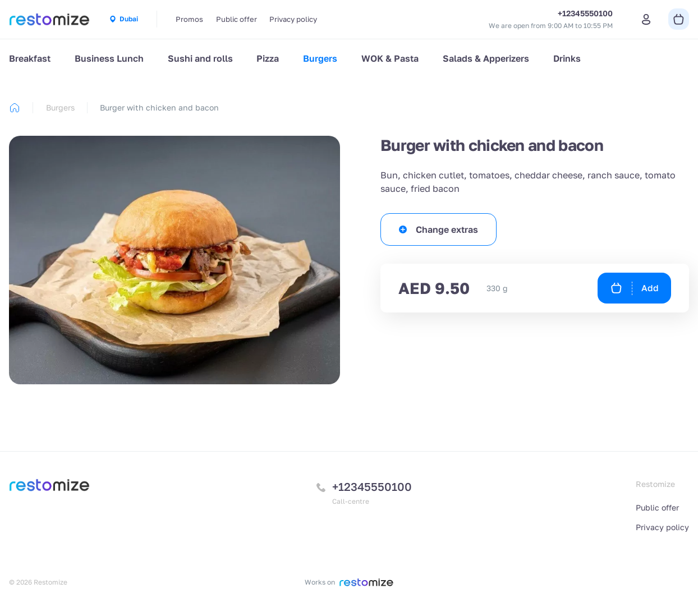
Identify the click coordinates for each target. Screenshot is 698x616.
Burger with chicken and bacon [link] (159, 107)
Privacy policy (293, 19)
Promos (189, 19)
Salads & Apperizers (486, 58)
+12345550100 (372, 486)
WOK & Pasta (390, 58)
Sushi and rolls (200, 58)
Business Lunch (109, 58)
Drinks (567, 58)
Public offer (237, 19)
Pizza (268, 58)
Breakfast (30, 58)
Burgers (320, 58)
